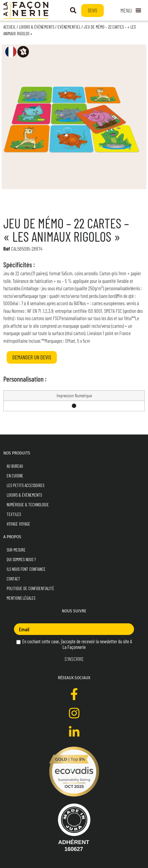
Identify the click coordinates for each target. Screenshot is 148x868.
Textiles (14, 514)
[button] (73, 10)
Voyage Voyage (18, 524)
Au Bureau (15, 466)
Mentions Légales (21, 598)
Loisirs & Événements (37, 27)
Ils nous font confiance (26, 569)
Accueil (9, 27)
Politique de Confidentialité (30, 588)
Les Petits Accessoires (25, 485)
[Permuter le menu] (131, 10)
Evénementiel (69, 27)
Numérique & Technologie (28, 505)
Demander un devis (32, 357)
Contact (13, 579)
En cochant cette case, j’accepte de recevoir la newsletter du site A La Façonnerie (74, 644)
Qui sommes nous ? (21, 559)
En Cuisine (15, 476)
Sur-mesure (16, 550)
